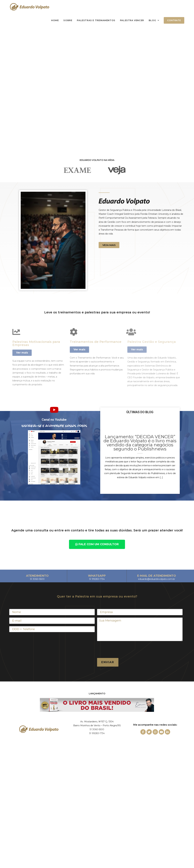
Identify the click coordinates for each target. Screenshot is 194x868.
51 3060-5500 (97, 729)
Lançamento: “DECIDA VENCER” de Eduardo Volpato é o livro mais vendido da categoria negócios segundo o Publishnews (140, 443)
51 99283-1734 (97, 733)
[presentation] (121, 650)
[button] (109, 245)
